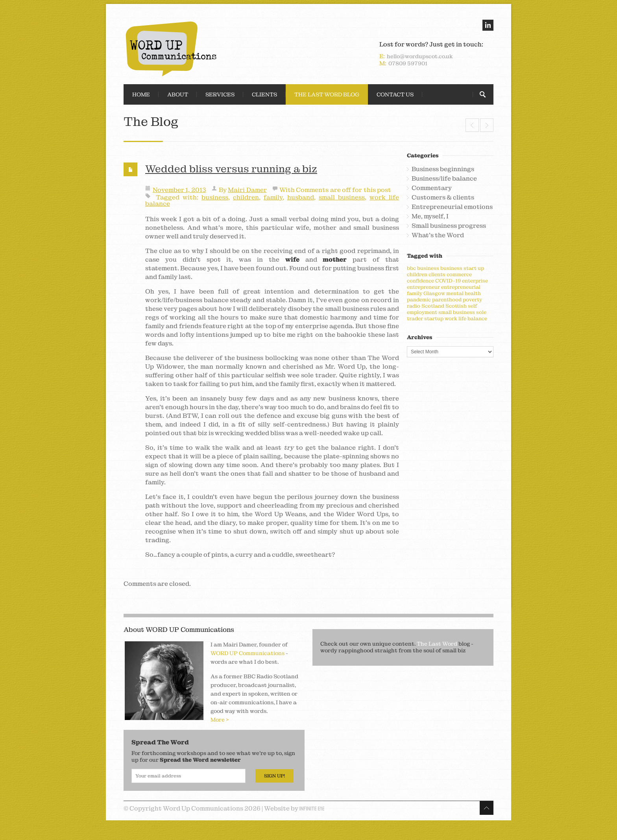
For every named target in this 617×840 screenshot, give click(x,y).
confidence (420, 281)
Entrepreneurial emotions (452, 207)
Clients (264, 94)
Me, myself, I (430, 216)
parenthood (447, 300)
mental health (464, 293)
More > (220, 720)
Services (220, 94)
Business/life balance (444, 179)
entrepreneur (423, 287)
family (273, 197)
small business (342, 197)
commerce (459, 274)
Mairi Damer (247, 190)
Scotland (433, 306)
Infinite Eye (312, 809)
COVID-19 (448, 281)
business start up (462, 268)
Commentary (432, 188)
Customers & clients (443, 198)
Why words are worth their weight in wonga (472, 125)
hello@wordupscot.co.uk (420, 56)
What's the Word (438, 235)
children (246, 197)
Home (141, 94)
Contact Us (395, 94)
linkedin (488, 25)
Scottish (456, 306)
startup (434, 318)
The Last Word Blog (327, 94)
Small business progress (449, 226)
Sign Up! (274, 776)
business (215, 197)
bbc (411, 268)
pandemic (419, 300)
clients (437, 274)
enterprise (475, 281)
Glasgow (434, 293)
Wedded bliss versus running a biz (231, 169)
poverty (472, 300)
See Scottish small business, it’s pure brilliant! (487, 125)
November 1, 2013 (179, 190)
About (178, 94)
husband (301, 197)
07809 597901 (408, 63)
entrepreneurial (461, 287)
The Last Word (437, 644)
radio (414, 306)
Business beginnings (443, 169)
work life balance (466, 318)
